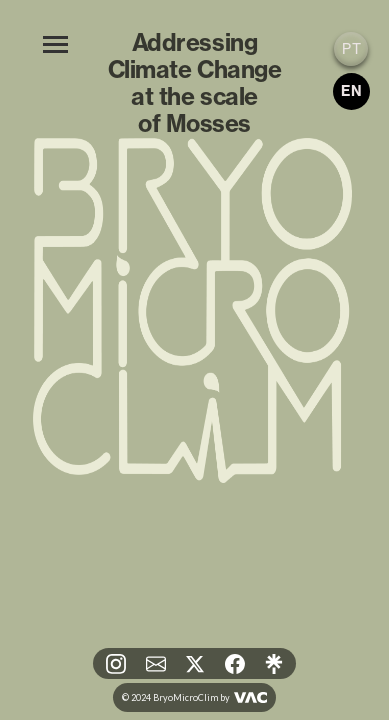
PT (352, 49)
